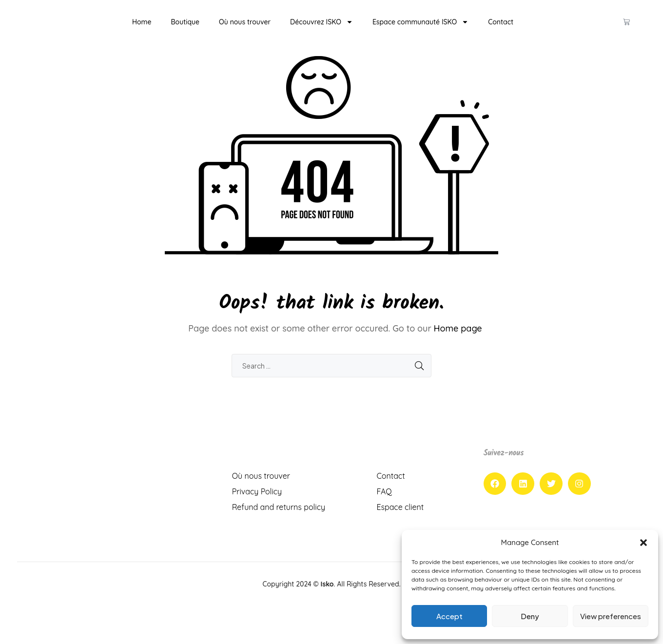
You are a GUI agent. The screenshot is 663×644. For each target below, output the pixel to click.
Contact (501, 29)
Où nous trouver (245, 29)
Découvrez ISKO (322, 29)
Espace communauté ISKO (420, 29)
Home (142, 29)
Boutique (185, 29)
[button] (643, 543)
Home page (458, 343)
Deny (530, 616)
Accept (449, 616)
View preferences (611, 616)
